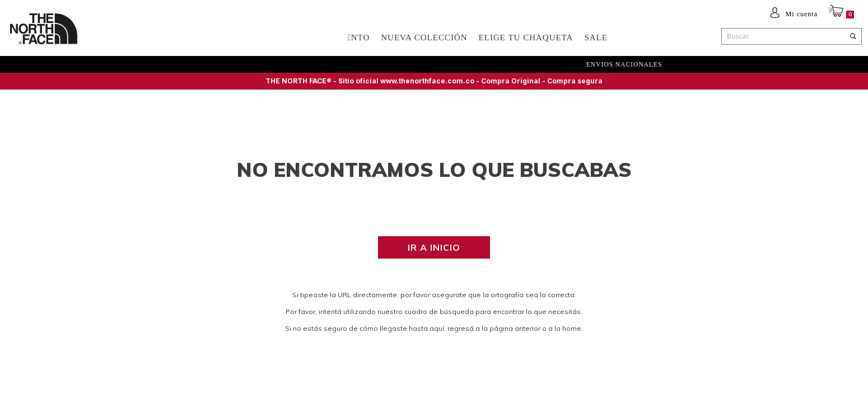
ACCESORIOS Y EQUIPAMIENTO (300, 38)
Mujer (165, 38)
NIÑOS (206, 38)
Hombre (119, 38)
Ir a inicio (434, 247)
